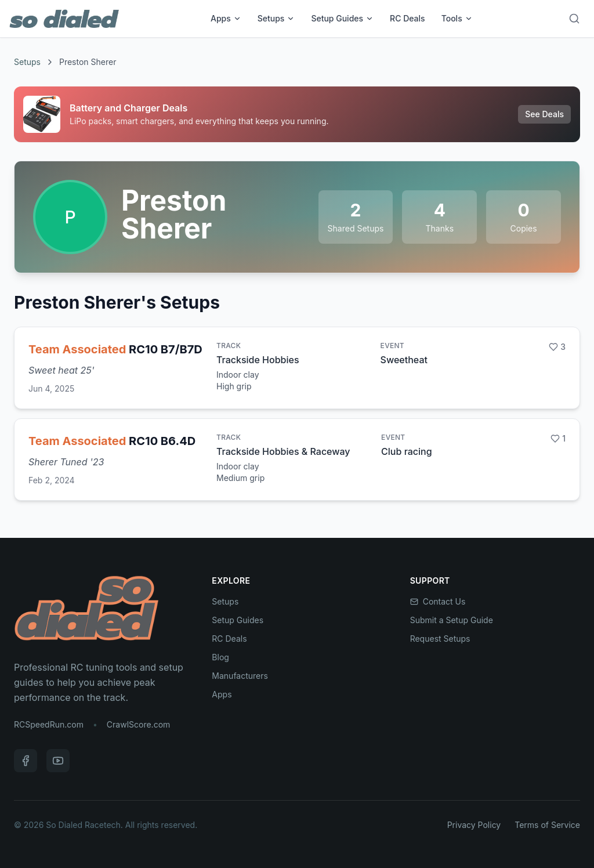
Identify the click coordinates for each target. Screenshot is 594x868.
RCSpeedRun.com (49, 724)
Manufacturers (240, 676)
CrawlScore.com (138, 724)
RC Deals (408, 18)
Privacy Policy (474, 825)
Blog (220, 657)
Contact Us (438, 601)
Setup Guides (342, 18)
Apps (226, 18)
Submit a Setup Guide (452, 620)
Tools (457, 18)
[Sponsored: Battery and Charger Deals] (297, 114)
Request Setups (440, 639)
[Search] (574, 19)
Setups (276, 18)
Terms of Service (547, 825)
